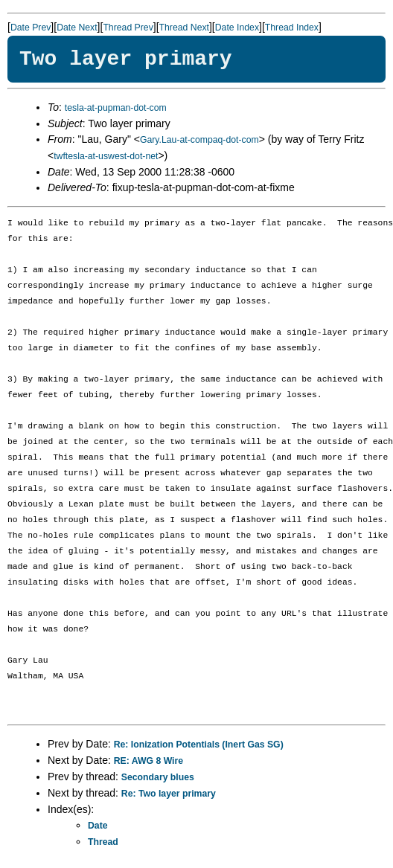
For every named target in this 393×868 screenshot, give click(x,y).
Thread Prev (128, 28)
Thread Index (292, 28)
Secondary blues (158, 777)
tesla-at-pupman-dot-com (116, 108)
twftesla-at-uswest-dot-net (106, 156)
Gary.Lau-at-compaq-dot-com (199, 140)
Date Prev (31, 28)
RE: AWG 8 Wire (148, 761)
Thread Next (184, 28)
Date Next (77, 28)
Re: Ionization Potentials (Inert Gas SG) (199, 745)
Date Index (237, 28)
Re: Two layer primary (169, 794)
